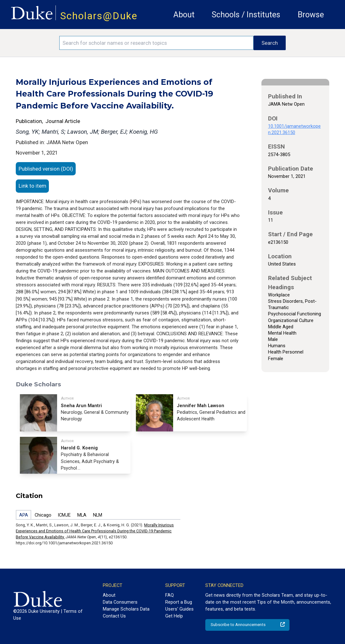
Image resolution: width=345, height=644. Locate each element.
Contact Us (114, 616)
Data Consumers (120, 602)
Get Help (174, 616)
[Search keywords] (156, 43)
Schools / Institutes (246, 15)
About (184, 15)
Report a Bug (179, 602)
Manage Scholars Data (126, 609)
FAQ (170, 595)
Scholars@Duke (99, 16)
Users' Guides (179, 609)
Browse (311, 15)
